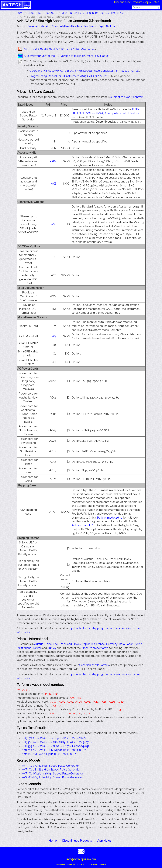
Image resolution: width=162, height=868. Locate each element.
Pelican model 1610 (84, 525)
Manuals (45, 26)
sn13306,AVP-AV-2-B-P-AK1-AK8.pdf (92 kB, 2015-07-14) (58, 742)
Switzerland (24, 648)
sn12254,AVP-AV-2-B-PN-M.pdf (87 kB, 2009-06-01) (55, 750)
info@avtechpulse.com (81, 859)
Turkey (52, 648)
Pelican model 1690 (110, 518)
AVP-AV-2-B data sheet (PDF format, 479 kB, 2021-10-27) (60, 49)
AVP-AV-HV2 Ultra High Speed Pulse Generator (53, 774)
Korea (138, 644)
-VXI (54, 224)
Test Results (90, 26)
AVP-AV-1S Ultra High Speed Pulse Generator (51, 770)
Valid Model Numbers (71, 26)
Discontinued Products (129, 2)
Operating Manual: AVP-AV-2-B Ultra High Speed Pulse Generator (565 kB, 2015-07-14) (84, 71)
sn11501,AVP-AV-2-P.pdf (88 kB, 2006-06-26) (50, 754)
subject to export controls (127, 97)
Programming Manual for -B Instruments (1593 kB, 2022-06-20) (69, 76)
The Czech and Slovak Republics (74, 644)
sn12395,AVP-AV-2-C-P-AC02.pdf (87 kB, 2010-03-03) (55, 746)
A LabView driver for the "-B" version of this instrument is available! (66, 56)
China (48, 644)
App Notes (152, 2)
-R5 (54, 336)
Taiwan (37, 648)
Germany (112, 644)
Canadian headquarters (94, 665)
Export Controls (107, 26)
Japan (130, 644)
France (101, 644)
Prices (54, 26)
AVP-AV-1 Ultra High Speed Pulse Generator (50, 766)
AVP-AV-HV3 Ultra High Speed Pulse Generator (52, 777)
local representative (96, 648)
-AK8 (53, 184)
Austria (39, 644)
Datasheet (33, 26)
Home (53, 841)
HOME (20, 13)
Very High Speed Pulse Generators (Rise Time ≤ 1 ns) (93, 13)
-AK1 (53, 161)
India (122, 644)
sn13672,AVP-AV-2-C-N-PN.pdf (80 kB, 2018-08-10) (54, 738)
